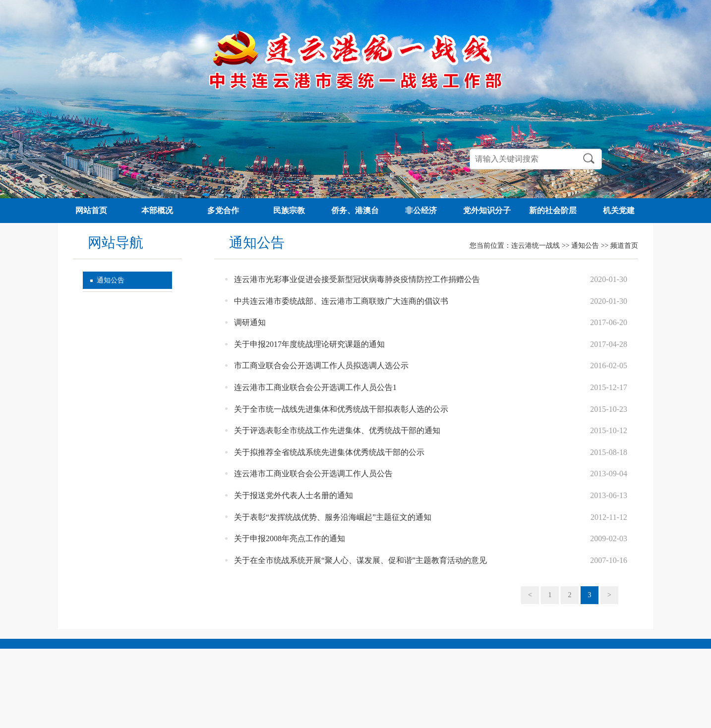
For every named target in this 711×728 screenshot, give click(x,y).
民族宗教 (289, 210)
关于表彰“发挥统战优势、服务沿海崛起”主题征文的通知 (333, 517)
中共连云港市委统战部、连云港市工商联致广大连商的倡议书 (341, 301)
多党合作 (223, 210)
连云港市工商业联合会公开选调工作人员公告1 (315, 387)
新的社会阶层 (553, 210)
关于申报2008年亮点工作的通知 (290, 538)
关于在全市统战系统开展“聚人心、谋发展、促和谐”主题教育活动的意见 (360, 560)
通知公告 (111, 280)
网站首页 (91, 210)
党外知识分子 (487, 210)
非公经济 (421, 210)
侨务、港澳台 (355, 210)
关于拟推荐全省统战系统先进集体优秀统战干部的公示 (329, 452)
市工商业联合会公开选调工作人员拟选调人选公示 (321, 365)
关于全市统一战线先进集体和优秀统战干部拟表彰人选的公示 (341, 409)
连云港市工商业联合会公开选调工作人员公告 (313, 474)
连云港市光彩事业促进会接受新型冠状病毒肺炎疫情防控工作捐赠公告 (357, 279)
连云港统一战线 (535, 246)
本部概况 (157, 210)
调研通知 (250, 322)
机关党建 (619, 210)
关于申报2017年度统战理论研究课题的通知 (309, 344)
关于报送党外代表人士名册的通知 (294, 495)
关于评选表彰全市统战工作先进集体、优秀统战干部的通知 (337, 430)
